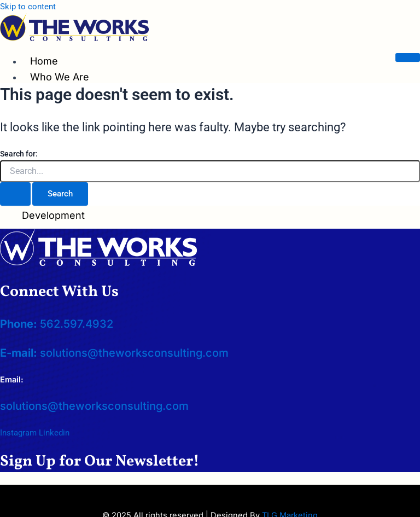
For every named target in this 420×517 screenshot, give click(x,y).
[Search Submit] (15, 194)
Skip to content (28, 7)
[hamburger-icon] (408, 57)
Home (44, 61)
